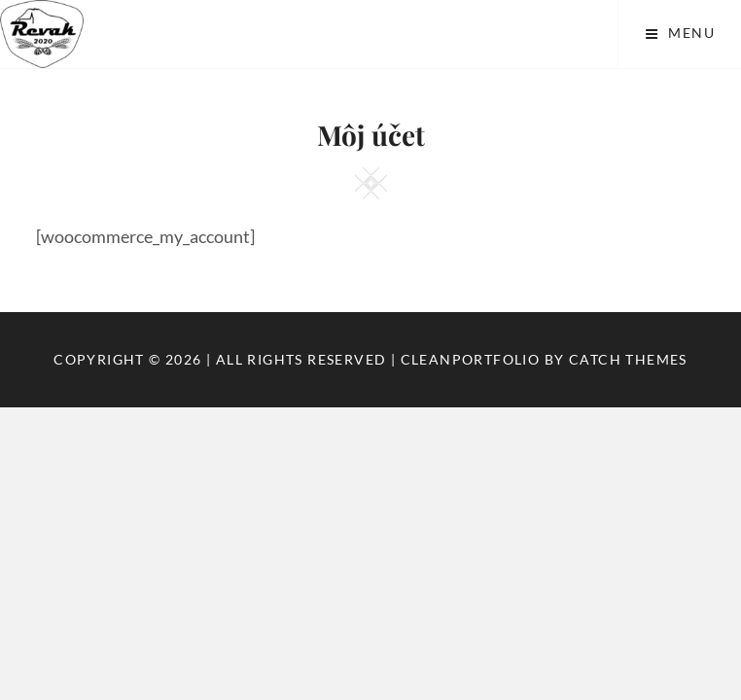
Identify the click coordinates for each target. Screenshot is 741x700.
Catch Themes (628, 359)
